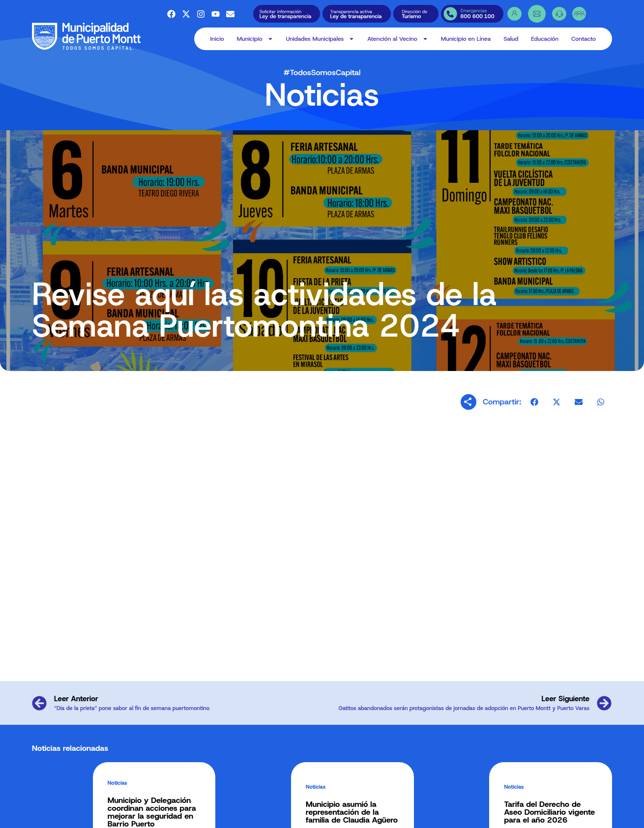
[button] (535, 408)
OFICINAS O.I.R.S (348, 814)
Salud (511, 39)
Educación (545, 39)
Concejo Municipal (171, 814)
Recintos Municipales (265, 804)
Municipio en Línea (466, 39)
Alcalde (159, 804)
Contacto (584, 39)
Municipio (255, 39)
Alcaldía (251, 814)
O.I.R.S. (338, 804)
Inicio (217, 39)
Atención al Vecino (397, 39)
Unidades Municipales (321, 39)
